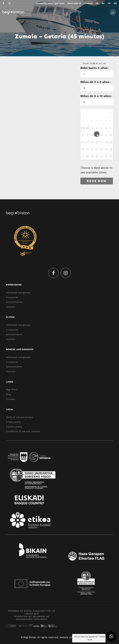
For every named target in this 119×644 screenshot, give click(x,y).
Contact (10, 399)
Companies (12, 297)
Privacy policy (13, 422)
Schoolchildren (14, 302)
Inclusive (11, 307)
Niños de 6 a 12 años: (96, 96)
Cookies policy (14, 427)
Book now (97, 181)
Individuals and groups (18, 293)
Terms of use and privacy (19, 417)
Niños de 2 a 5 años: (95, 82)
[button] (111, 636)
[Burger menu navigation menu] (113, 12)
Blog (8, 394)
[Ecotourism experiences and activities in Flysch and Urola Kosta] (50, 12)
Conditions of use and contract (23, 431)
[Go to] (4, 3)
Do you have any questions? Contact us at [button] (90, 638)
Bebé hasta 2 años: (94, 68)
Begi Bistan (12, 389)
